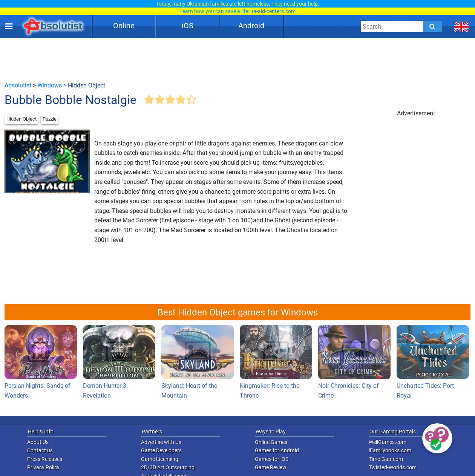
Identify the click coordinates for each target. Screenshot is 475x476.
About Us (38, 442)
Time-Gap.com (386, 459)
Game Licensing (160, 459)
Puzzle (50, 119)
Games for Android (277, 450)
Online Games (271, 442)
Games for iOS (272, 459)
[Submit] (432, 26)
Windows (50, 85)
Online (124, 26)
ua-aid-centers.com (273, 11)
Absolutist (18, 85)
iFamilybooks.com (390, 450)
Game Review (271, 467)
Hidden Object (21, 119)
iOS (188, 26)
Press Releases (45, 459)
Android (251, 26)
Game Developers (161, 450)
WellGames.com (388, 442)
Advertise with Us (161, 442)
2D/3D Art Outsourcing (168, 467)
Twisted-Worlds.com (393, 467)
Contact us (40, 450)
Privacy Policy (43, 467)
